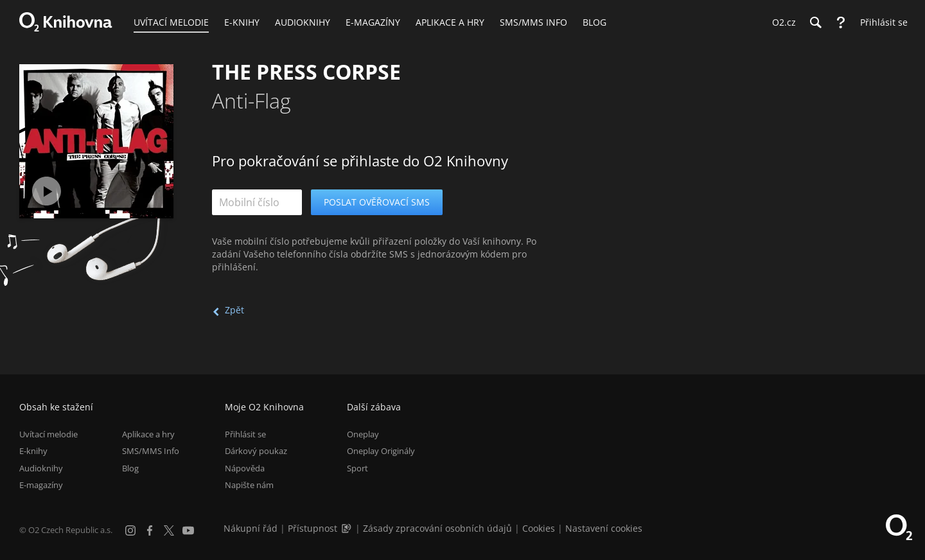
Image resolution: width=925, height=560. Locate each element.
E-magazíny (41, 485)
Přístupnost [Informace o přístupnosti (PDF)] (313, 528)
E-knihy (33, 451)
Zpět (234, 310)
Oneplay (363, 434)
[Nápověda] (841, 22)
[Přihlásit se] (881, 22)
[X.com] (169, 530)
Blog (130, 468)
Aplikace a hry (148, 434)
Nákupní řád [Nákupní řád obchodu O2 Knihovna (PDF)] (251, 528)
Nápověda (245, 468)
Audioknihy (41, 468)
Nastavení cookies (604, 528)
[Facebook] (150, 530)
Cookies (539, 528)
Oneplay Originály (381, 451)
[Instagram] (130, 530)
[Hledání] (815, 22)
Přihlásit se (245, 434)
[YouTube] (188, 530)
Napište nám (249, 485)
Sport (357, 468)
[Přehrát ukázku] (47, 191)
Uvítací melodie (48, 434)
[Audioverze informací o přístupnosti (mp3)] (348, 528)
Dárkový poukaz (256, 451)
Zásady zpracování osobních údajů (437, 528)
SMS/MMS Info (151, 451)
